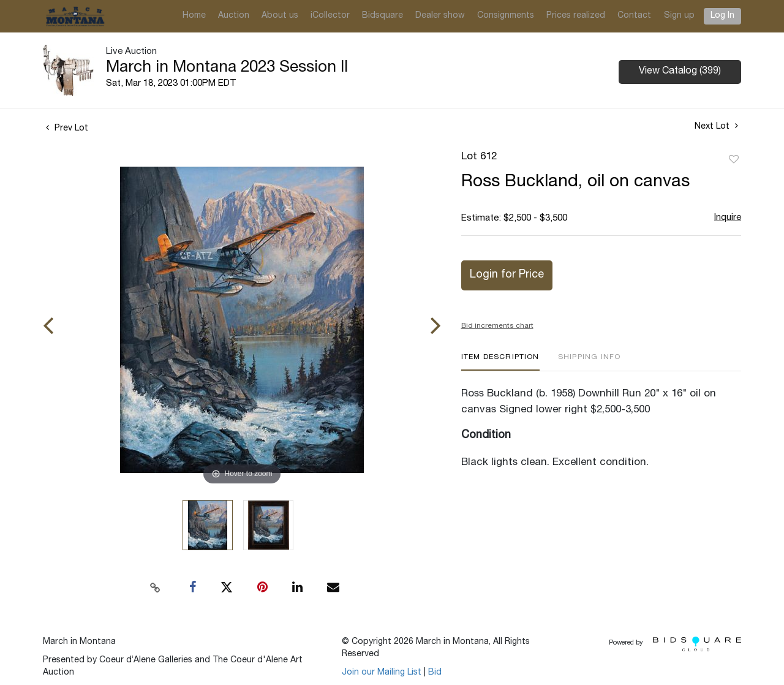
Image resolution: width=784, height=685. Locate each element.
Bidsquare (383, 16)
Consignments (506, 16)
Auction (234, 16)
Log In (722, 16)
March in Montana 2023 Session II (227, 68)
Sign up (679, 16)
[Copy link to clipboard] (156, 588)
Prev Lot (67, 129)
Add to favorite (734, 160)
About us (280, 16)
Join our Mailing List (382, 673)
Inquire (728, 218)
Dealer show (440, 16)
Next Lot (716, 126)
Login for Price (507, 275)
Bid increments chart (497, 326)
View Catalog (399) (680, 72)
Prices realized (576, 16)
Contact (634, 16)
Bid (435, 673)
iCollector (330, 16)
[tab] (500, 362)
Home (194, 16)
